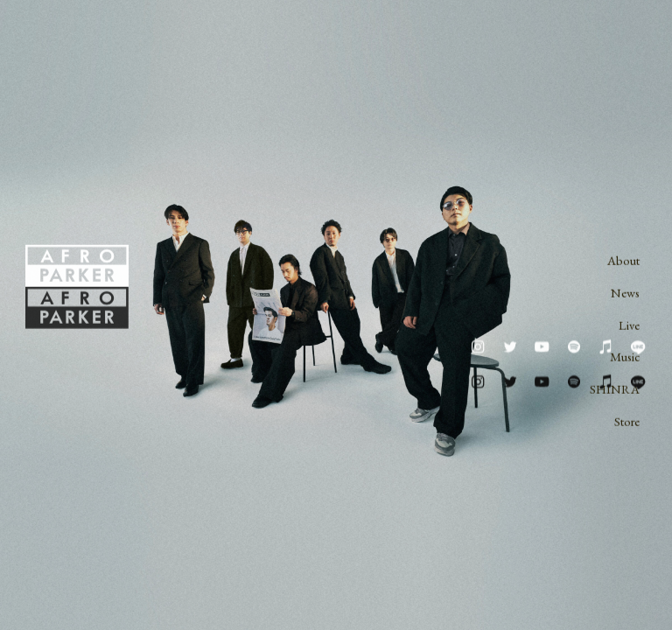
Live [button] (629, 325)
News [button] (625, 294)
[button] (478, 347)
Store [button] (627, 421)
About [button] (623, 261)
